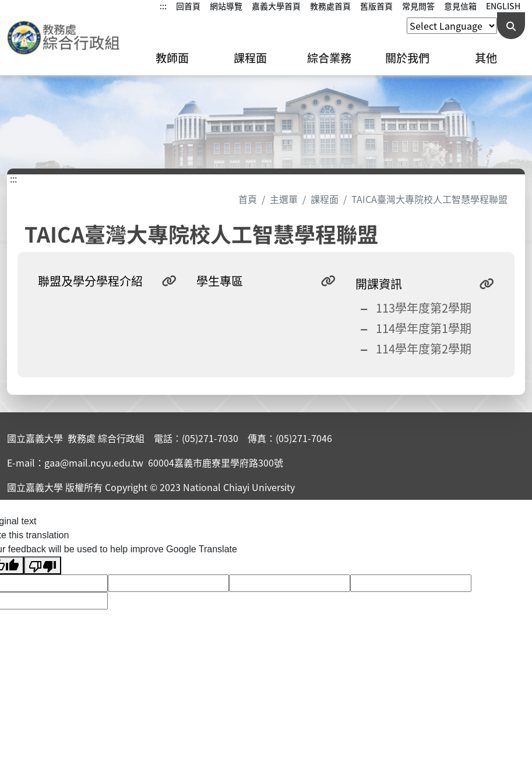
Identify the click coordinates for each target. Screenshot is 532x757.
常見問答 (418, 6)
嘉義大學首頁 (276, 6)
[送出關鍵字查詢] (511, 26)
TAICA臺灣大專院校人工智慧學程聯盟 (429, 199)
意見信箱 (460, 6)
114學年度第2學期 (424, 348)
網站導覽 (226, 6)
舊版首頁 (376, 6)
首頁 (248, 199)
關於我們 (407, 58)
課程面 (250, 58)
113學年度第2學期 (424, 308)
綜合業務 (329, 58)
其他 (486, 58)
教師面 (172, 58)
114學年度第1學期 (424, 328)
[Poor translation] (43, 565)
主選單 (284, 199)
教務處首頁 (330, 6)
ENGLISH (503, 6)
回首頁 (188, 6)
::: (163, 6)
